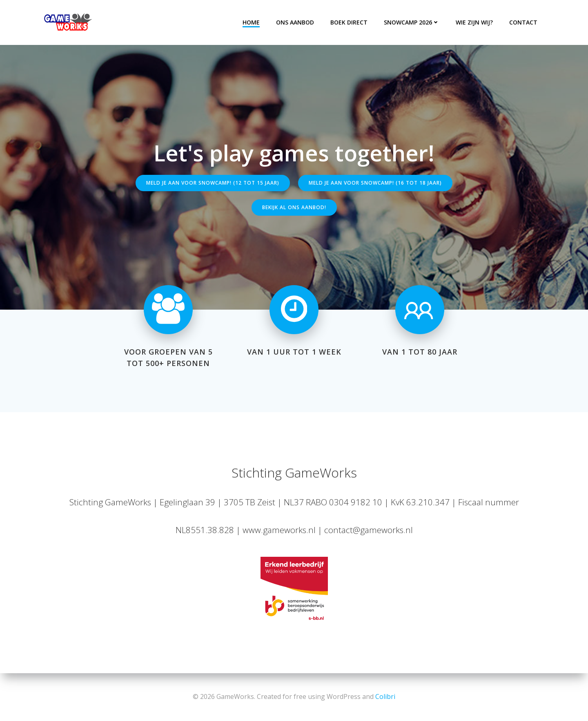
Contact (523, 22)
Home (251, 22)
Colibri (385, 696)
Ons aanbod (295, 22)
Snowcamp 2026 (412, 22)
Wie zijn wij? (474, 22)
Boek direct (349, 22)
